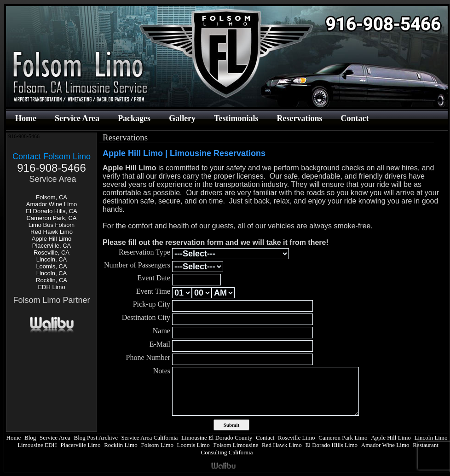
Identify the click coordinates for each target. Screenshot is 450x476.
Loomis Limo (193, 445)
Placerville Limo (80, 445)
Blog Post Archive (96, 438)
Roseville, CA (52, 253)
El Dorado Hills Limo (331, 445)
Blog (30, 438)
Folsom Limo (157, 445)
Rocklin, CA (52, 280)
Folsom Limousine (236, 445)
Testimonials (236, 118)
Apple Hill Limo (52, 239)
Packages (134, 118)
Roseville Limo (297, 438)
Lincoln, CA (52, 259)
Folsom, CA (52, 197)
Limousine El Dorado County (217, 438)
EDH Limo (51, 287)
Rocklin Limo (121, 445)
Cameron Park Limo (343, 438)
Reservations (299, 118)
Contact (355, 118)
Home (26, 118)
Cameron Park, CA (51, 218)
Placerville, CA (52, 246)
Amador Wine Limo (52, 204)
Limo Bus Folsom (52, 225)
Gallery (182, 118)
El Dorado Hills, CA (51, 211)
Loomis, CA (51, 266)
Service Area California (150, 438)
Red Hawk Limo (52, 232)
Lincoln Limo (431, 438)
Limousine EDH (37, 445)
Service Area (77, 118)
